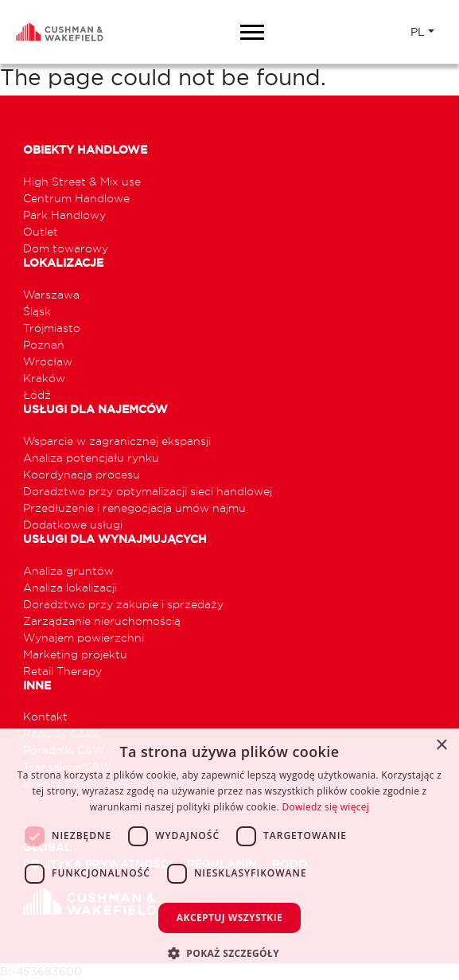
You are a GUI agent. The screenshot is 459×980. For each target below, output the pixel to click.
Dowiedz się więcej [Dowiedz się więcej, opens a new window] (325, 807)
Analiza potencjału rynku (91, 457)
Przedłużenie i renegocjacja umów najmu (134, 508)
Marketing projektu (75, 654)
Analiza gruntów (68, 570)
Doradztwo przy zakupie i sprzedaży (123, 604)
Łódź (37, 394)
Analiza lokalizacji (70, 587)
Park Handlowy (64, 215)
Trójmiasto (52, 328)
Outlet (41, 231)
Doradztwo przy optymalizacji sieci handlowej (148, 491)
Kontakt (45, 716)
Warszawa (51, 294)
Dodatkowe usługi (73, 524)
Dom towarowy (66, 248)
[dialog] (229, 854)
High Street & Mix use (82, 181)
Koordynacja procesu (82, 474)
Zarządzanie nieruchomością (102, 621)
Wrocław (48, 361)
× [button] (441, 746)
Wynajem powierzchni (84, 637)
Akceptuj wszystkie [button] (229, 918)
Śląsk (37, 311)
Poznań (44, 344)
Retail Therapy (62, 671)
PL (418, 32)
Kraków (44, 378)
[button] (229, 953)
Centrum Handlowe (76, 198)
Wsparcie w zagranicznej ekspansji (117, 441)
